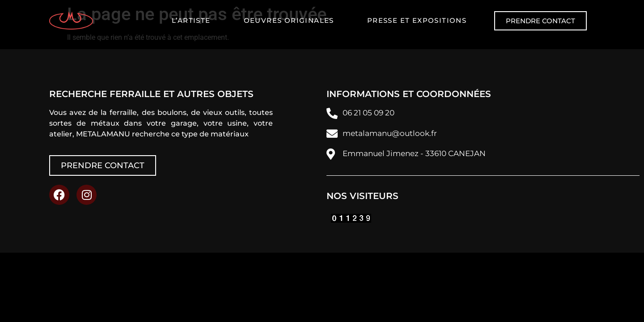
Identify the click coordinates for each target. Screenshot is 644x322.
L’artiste (191, 20)
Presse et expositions (417, 20)
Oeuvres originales (289, 20)
